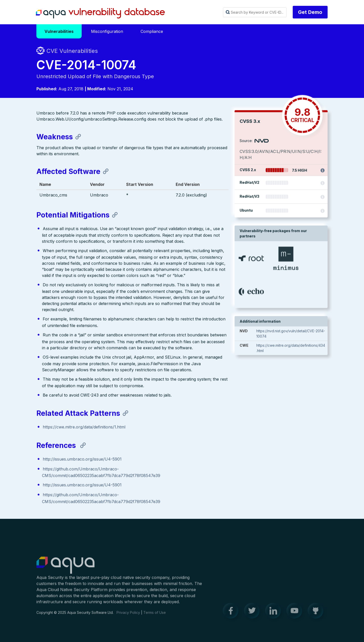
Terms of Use (155, 615)
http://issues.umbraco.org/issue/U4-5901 (82, 460)
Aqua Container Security (65, 568)
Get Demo (310, 12)
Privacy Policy (128, 615)
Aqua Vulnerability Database (100, 13)
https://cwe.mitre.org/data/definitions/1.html (84, 427)
